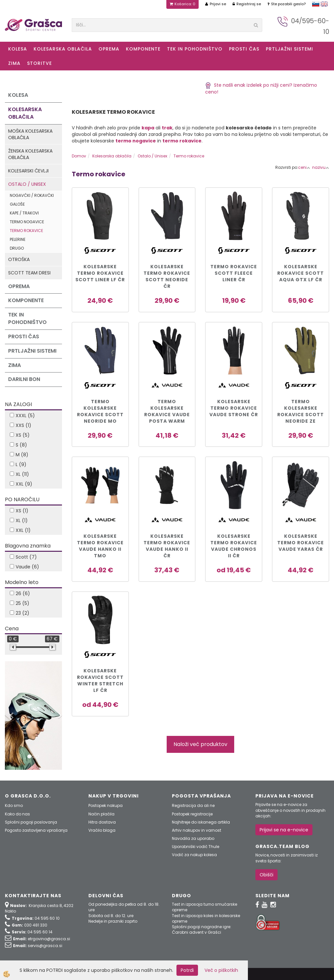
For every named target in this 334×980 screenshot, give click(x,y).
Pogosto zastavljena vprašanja (36, 830)
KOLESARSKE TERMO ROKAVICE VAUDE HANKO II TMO (100, 546)
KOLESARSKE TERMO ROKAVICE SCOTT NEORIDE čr (167, 276)
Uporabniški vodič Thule (196, 847)
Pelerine (18, 239)
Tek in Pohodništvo (195, 49)
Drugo (17, 248)
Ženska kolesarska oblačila (30, 154)
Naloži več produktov (200, 744)
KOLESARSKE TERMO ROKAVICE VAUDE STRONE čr (234, 408)
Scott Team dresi (29, 273)
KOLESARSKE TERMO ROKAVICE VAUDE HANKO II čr (167, 546)
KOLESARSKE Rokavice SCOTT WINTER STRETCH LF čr (100, 680)
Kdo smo (14, 805)
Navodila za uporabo (193, 838)
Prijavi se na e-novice (284, 830)
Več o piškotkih (221, 970)
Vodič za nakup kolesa (194, 855)
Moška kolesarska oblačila (30, 134)
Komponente (143, 49)
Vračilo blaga (102, 830)
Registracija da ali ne (193, 805)
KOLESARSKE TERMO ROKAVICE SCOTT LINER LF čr (100, 273)
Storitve (39, 63)
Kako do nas (17, 814)
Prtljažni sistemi (289, 49)
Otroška (19, 259)
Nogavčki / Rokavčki (32, 195)
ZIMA (14, 63)
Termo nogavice (27, 222)
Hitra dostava (102, 822)
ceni (304, 167)
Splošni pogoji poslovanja (31, 822)
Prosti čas (244, 49)
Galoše (17, 204)
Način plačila (101, 814)
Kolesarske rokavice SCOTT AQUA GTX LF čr (301, 273)
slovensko (316, 4)
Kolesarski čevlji (28, 171)
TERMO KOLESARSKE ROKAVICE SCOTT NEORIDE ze (301, 411)
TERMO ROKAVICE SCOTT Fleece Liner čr (234, 273)
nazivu (321, 167)
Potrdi (187, 970)
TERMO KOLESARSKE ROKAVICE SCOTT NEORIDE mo (100, 411)
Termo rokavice (26, 231)
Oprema (109, 49)
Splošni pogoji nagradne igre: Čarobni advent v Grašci (202, 929)
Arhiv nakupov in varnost (197, 830)
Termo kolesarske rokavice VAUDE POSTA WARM (167, 411)
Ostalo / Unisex (27, 184)
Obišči (266, 875)
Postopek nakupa (106, 805)
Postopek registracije (192, 814)
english (324, 4)
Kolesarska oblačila (63, 49)
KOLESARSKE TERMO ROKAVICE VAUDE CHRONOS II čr (234, 546)
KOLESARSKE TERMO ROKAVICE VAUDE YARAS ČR (301, 543)
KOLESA (18, 49)
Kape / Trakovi (24, 213)
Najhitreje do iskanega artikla (201, 822)
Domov (79, 156)
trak (167, 128)
